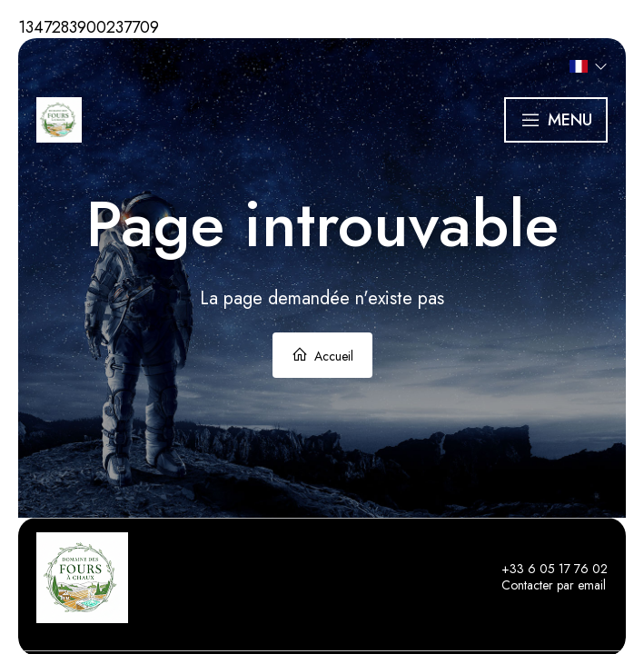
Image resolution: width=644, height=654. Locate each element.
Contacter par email (543, 586)
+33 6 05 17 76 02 (544, 570)
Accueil (322, 356)
